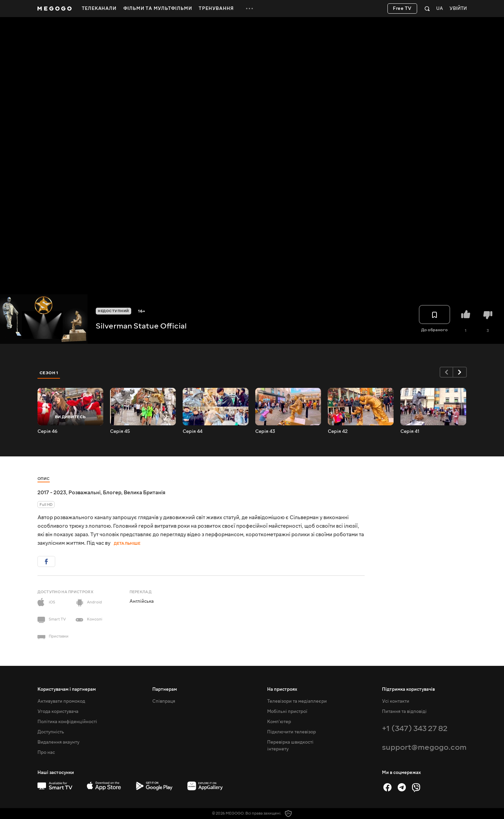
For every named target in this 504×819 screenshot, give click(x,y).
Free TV (402, 9)
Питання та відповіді (404, 712)
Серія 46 (48, 432)
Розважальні (85, 493)
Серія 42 (338, 432)
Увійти (458, 9)
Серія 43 (265, 432)
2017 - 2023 (52, 493)
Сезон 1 (49, 373)
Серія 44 (193, 432)
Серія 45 (120, 432)
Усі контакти (396, 701)
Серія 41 (410, 432)
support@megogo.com (424, 747)
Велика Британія (144, 493)
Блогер (112, 493)
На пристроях (282, 689)
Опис (44, 479)
